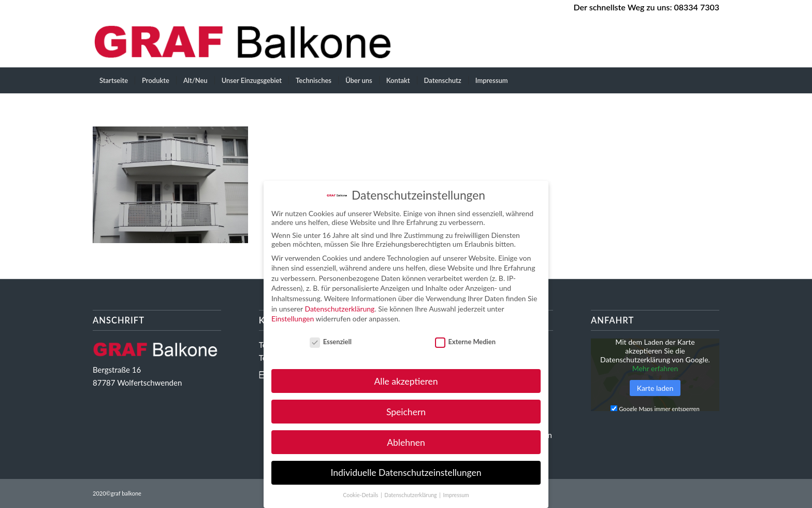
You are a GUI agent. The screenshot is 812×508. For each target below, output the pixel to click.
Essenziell (331, 342)
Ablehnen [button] (406, 442)
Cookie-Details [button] (361, 495)
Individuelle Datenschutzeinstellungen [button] (406, 472)
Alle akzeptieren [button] (406, 381)
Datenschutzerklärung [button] (411, 495)
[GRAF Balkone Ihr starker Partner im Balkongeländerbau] (247, 42)
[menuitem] (114, 80)
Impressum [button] (456, 495)
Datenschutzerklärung (339, 309)
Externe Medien (465, 342)
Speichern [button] (406, 412)
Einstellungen (293, 319)
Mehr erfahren (655, 368)
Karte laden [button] (655, 388)
